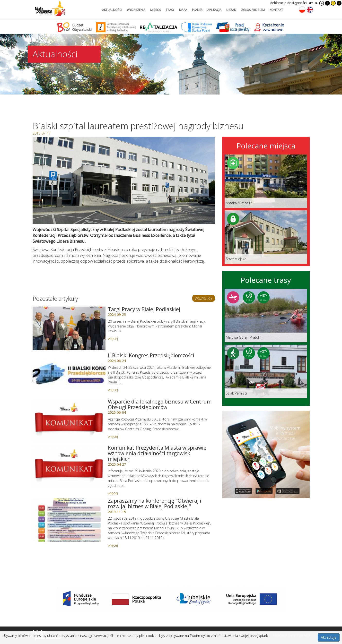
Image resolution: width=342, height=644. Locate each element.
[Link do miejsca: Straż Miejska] (266, 237)
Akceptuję (329, 637)
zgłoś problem (253, 10)
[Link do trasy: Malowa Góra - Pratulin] (266, 316)
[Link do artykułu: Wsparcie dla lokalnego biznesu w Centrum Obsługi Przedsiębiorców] (69, 421)
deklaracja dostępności (288, 3)
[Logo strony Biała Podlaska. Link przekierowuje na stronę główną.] (50, 9)
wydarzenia (136, 10)
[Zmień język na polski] (302, 10)
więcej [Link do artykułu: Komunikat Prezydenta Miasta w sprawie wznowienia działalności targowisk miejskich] (113, 493)
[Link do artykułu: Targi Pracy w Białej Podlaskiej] (69, 328)
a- (316, 3)
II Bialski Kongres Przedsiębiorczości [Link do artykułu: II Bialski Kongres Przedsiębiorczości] (151, 355)
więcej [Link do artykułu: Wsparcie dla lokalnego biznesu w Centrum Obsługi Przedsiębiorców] (113, 436)
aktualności (112, 10)
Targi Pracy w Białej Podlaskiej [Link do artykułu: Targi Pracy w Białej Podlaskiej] (144, 309)
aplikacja (214, 10)
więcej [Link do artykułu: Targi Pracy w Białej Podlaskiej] (113, 338)
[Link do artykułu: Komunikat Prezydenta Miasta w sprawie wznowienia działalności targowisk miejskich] (69, 467)
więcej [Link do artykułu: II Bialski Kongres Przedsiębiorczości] (113, 389)
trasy (170, 10)
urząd (231, 10)
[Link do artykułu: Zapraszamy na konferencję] (69, 520)
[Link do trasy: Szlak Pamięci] (266, 371)
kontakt (276, 10)
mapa (183, 10)
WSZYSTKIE (204, 298)
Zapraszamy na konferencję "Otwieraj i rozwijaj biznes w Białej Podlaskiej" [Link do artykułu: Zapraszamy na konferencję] (155, 503)
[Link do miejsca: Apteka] (266, 181)
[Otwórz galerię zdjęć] (124, 180)
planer (197, 10)
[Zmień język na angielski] (310, 10)
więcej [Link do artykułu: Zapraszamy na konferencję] (113, 545)
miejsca (156, 10)
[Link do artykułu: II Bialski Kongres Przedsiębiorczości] (69, 375)
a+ (311, 3)
